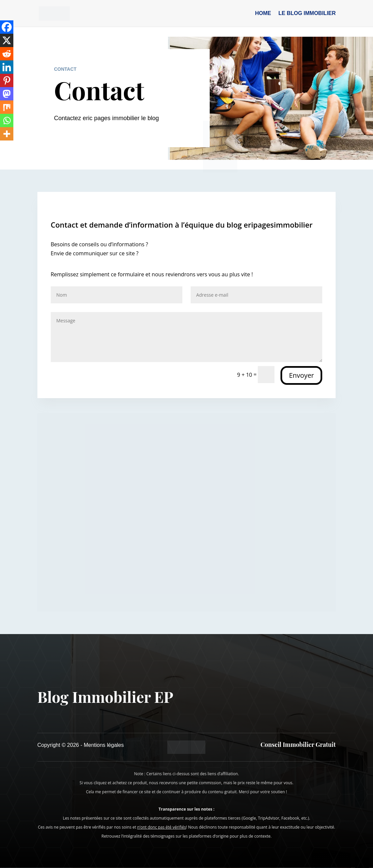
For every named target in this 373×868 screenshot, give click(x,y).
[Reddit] (7, 54)
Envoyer (301, 375)
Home (263, 14)
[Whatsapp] (7, 120)
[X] (7, 40)
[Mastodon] (7, 94)
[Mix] (7, 107)
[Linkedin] (7, 67)
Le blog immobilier (307, 14)
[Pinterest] (7, 80)
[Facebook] (7, 27)
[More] (7, 134)
